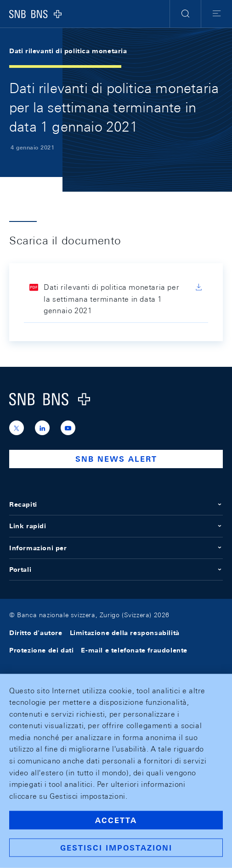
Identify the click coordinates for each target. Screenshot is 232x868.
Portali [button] (116, 569)
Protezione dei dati (41, 650)
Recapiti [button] (116, 504)
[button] (185, 14)
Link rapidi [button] (116, 526)
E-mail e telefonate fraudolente (134, 650)
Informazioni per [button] (116, 548)
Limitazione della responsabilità (125, 633)
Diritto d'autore (36, 633)
